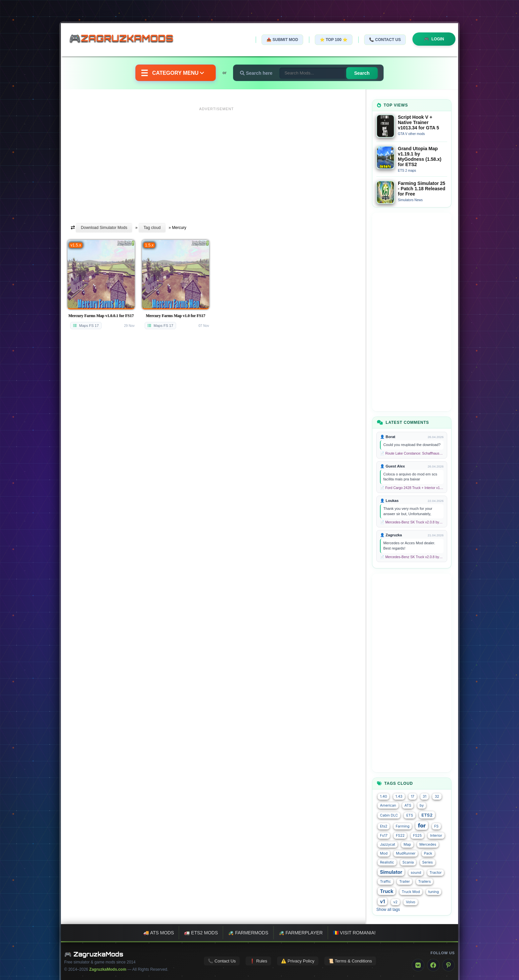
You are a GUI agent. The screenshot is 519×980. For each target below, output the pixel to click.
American (388, 805)
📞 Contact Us (385, 40)
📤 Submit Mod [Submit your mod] (282, 40)
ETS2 (427, 815)
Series (428, 862)
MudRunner (406, 853)
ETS (409, 815)
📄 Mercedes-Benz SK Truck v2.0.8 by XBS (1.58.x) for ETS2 (412, 522)
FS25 (417, 836)
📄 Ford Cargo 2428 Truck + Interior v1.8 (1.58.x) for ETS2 (412, 488)
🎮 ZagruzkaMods (94, 954)
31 (425, 797)
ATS (408, 805)
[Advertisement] (216, 160)
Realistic (387, 862)
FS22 (400, 836)
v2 (395, 902)
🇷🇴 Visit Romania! (354, 933)
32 (437, 797)
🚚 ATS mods (159, 933)
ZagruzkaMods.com (108, 969)
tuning (434, 892)
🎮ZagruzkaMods (125, 39)
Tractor (436, 873)
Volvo (410, 902)
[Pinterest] (448, 965)
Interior (436, 836)
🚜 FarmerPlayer (301, 933)
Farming (403, 826)
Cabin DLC (389, 815)
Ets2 (384, 826)
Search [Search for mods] (362, 73)
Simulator (391, 872)
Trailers (425, 882)
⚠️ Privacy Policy (298, 961)
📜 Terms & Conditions (350, 961)
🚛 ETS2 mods (201, 933)
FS (436, 826)
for (422, 825)
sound (416, 873)
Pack (428, 853)
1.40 (383, 797)
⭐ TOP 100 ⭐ (334, 40)
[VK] (418, 965)
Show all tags (388, 910)
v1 (382, 901)
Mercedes (428, 845)
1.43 (399, 797)
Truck (387, 891)
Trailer (404, 882)
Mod (384, 853)
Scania (408, 862)
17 (413, 797)
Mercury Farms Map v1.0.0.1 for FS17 (101, 316)
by (422, 805)
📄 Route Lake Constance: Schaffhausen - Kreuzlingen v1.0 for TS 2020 (412, 453)
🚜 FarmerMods (248, 933)
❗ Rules (258, 961)
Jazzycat (388, 845)
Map (407, 845)
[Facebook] (433, 965)
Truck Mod (411, 892)
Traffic (385, 882)
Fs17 (384, 836)
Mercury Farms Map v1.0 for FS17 (175, 316)
